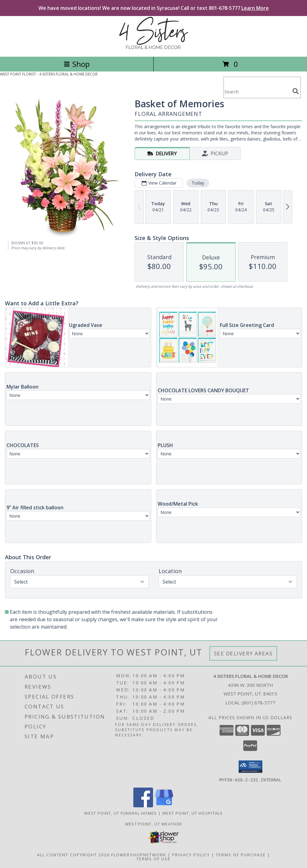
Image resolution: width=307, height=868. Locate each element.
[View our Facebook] (143, 805)
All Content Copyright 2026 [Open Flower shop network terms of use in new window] (73, 854)
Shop (77, 64)
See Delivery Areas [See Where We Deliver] (243, 653)
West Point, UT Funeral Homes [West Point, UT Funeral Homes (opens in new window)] (120, 813)
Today (198, 183)
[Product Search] (257, 91)
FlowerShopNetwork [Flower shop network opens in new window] (139, 854)
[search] (296, 91)
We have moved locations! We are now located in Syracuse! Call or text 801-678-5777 (154, 8)
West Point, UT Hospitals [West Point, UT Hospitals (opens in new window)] (193, 813)
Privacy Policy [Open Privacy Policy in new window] (191, 854)
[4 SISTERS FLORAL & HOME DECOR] (154, 48)
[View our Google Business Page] (164, 805)
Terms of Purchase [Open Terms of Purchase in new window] (241, 854)
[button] (250, 767)
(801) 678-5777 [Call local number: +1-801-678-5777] (259, 703)
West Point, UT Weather (154, 824)
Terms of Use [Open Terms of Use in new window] (153, 858)
